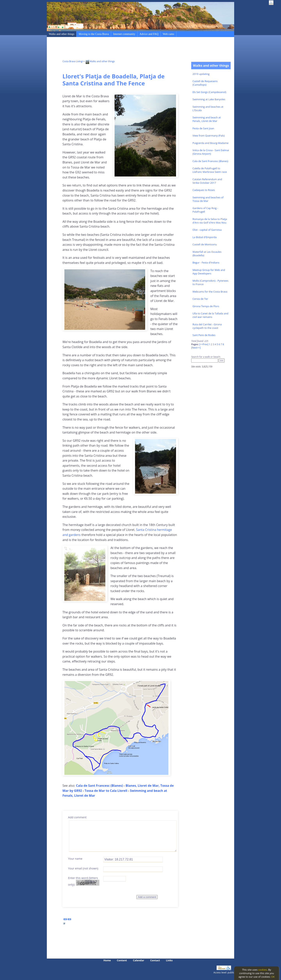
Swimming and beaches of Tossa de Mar (208, 199)
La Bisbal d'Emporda (205, 237)
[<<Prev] (204, 344)
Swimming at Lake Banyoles (209, 99)
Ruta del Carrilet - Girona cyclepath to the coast (207, 326)
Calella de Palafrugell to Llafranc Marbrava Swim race (210, 170)
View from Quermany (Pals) (209, 136)
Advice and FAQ (149, 34)
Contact (155, 960)
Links (169, 960)
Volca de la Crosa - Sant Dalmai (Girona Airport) (211, 152)
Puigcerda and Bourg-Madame (211, 143)
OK (273, 977)
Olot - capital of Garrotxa (207, 230)
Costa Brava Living (72, 61)
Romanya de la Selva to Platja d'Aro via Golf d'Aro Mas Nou (210, 221)
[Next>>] (196, 348)
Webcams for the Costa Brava (210, 292)
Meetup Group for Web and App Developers (209, 272)
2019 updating (201, 74)
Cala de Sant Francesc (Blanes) (210, 161)
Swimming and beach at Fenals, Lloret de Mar (207, 119)
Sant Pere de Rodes (204, 335)
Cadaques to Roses (204, 190)
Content (122, 960)
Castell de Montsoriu (205, 244)
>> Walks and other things (99, 61)
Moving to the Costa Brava (94, 34)
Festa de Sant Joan (203, 128)
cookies (263, 970)
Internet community (124, 34)
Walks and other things (62, 34)
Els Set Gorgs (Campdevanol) (209, 92)
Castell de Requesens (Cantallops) (205, 83)
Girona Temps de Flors (206, 306)
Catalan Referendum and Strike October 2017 (207, 181)
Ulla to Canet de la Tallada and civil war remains (211, 315)
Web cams (169, 34)
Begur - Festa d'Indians (206, 263)
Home (107, 960)
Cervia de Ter (200, 299)
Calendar (138, 960)
